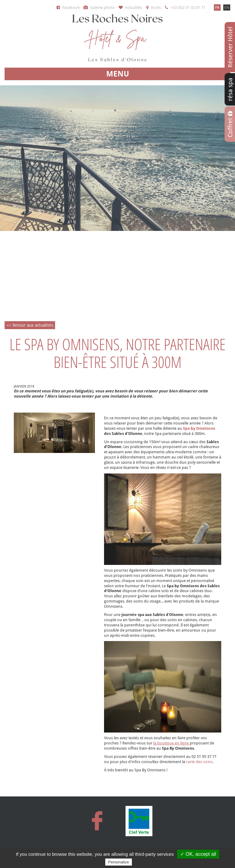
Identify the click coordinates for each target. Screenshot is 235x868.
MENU (118, 74)
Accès (154, 7)
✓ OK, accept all (198, 854)
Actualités (131, 7)
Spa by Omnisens (199, 428)
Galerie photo (99, 7)
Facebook (68, 7)
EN (227, 7)
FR (217, 7)
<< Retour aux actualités (30, 325)
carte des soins (199, 762)
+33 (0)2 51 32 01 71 (185, 7)
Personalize (119, 862)
